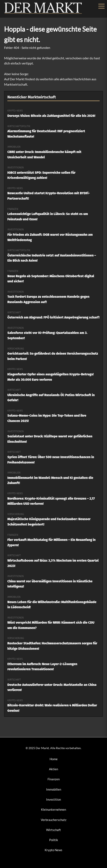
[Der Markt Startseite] (43, 13)
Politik (54, 840)
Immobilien (54, 789)
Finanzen (54, 779)
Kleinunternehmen (53, 809)
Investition (53, 799)
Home (54, 759)
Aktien (53, 769)
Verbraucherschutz (54, 820)
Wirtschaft (53, 830)
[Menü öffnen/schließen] (101, 6)
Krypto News (53, 850)
